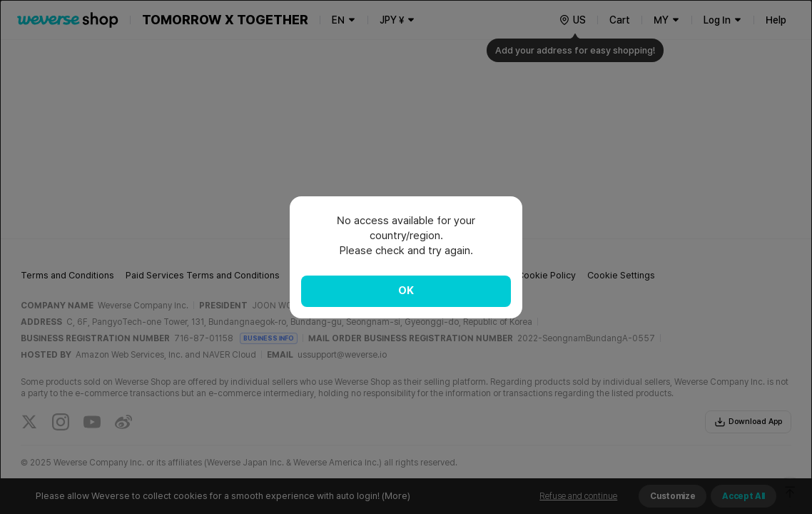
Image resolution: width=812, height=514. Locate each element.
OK (406, 291)
